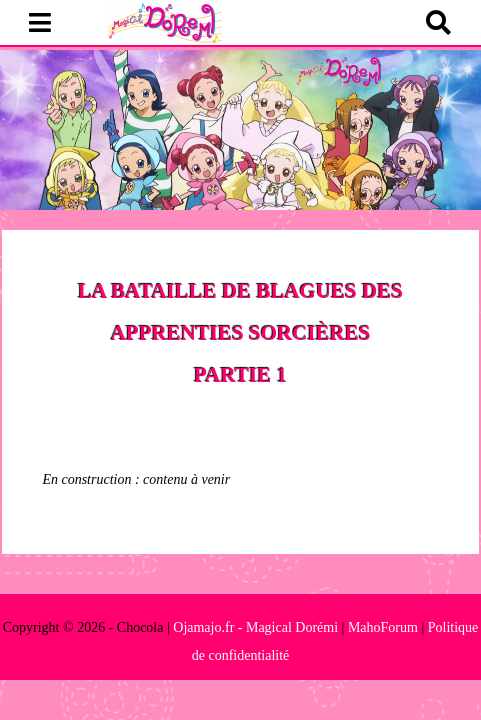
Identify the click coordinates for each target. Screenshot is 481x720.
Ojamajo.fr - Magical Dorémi (255, 627)
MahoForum (383, 627)
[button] (40, 24)
